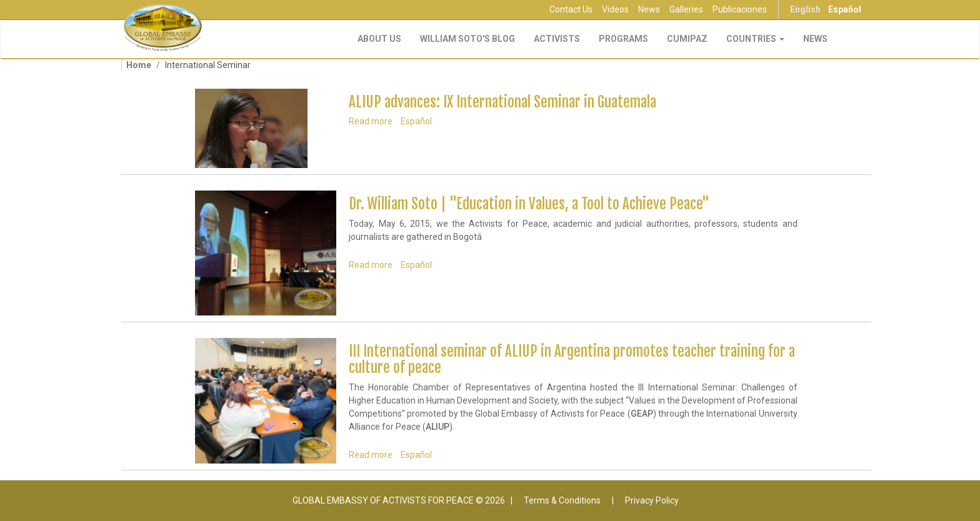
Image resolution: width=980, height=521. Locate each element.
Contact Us (571, 9)
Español (845, 9)
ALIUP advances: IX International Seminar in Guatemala (502, 102)
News (649, 9)
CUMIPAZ (687, 39)
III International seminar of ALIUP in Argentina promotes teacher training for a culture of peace (572, 359)
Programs (623, 39)
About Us (379, 39)
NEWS (815, 39)
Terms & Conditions (562, 500)
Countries (755, 39)
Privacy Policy (652, 500)
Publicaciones (740, 9)
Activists (557, 39)
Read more (371, 121)
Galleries (686, 9)
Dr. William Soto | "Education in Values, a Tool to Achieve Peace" (529, 204)
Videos (615, 9)
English (805, 9)
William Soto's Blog (467, 39)
